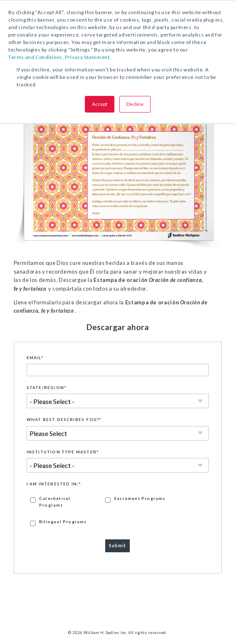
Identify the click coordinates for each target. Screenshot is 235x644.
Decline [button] (135, 104)
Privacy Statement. (88, 57)
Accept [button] (100, 104)
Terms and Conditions (35, 57)
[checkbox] (118, 511)
